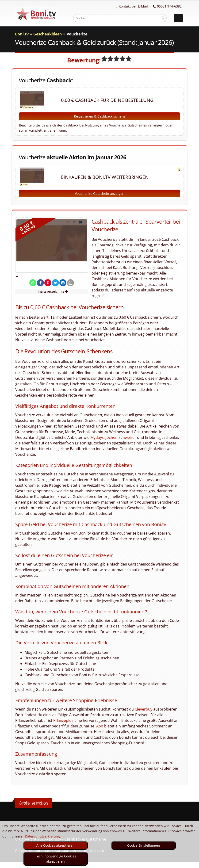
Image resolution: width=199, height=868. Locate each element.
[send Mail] (70, 283)
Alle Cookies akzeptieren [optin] (55, 845)
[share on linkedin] (63, 283)
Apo (100, 726)
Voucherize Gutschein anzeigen (100, 193)
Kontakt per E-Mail (132, 6)
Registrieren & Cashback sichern (99, 116)
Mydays (97, 437)
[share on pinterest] (48, 283)
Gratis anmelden (34, 803)
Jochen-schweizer (121, 437)
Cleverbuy (144, 709)
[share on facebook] (40, 283)
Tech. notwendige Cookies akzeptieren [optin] (56, 859)
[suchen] (163, 18)
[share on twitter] (55, 283)
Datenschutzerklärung (42, 836)
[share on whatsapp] (33, 283)
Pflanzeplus (63, 720)
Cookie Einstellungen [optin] (144, 845)
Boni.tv (22, 34)
